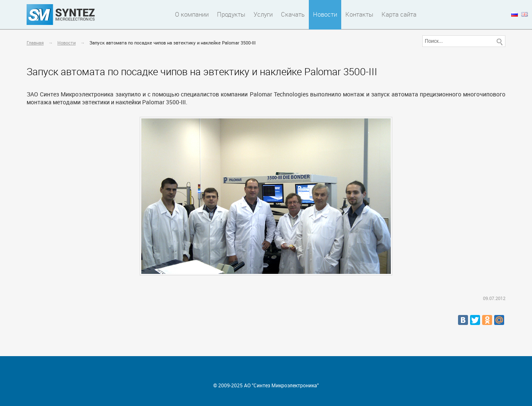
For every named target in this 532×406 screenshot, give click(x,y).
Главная (35, 43)
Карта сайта (399, 14)
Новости (325, 14)
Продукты (231, 14)
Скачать (293, 14)
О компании (192, 14)
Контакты (359, 14)
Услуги (263, 14)
